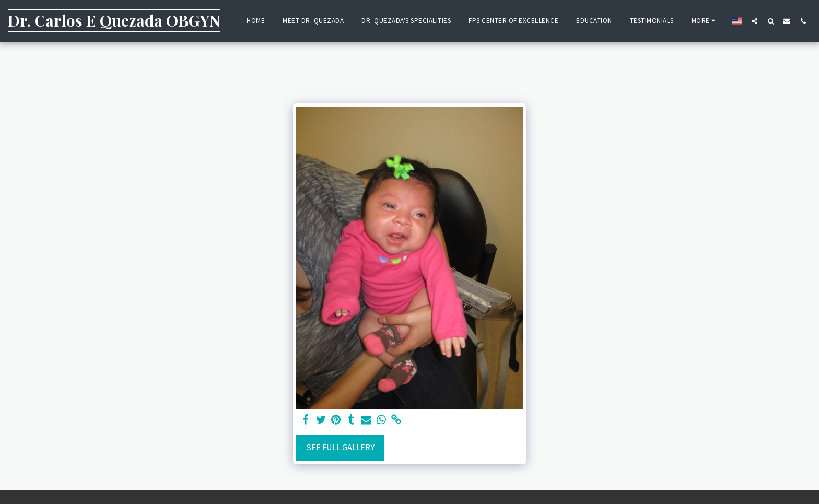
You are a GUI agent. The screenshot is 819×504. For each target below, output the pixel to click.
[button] (754, 21)
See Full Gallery (340, 447)
